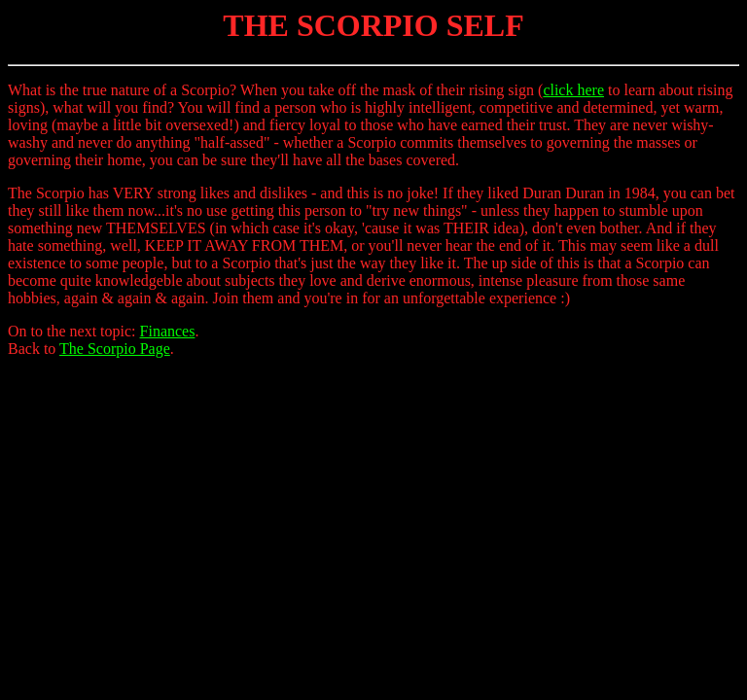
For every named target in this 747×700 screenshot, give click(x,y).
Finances (168, 331)
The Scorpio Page (115, 349)
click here (573, 90)
